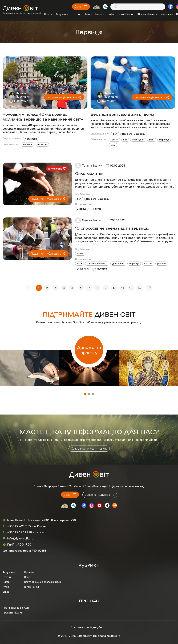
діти (79, 264)
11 (123, 288)
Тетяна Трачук (92, 166)
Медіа (100, 14)
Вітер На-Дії (31, 587)
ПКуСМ (48, 14)
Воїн (152, 140)
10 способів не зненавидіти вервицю (112, 228)
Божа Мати (83, 269)
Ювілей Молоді (147, 14)
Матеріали (167, 14)
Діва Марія (118, 264)
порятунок (138, 140)
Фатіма (148, 264)
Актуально (62, 14)
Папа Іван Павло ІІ (97, 264)
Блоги (89, 14)
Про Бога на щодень (134, 134)
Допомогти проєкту (89, 350)
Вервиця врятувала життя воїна (122, 114)
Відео (6, 592)
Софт (111, 14)
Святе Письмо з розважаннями (43, 582)
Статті (77, 14)
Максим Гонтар (92, 220)
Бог (125, 140)
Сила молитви (89, 173)
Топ (115, 134)
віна (113, 145)
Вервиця (28, 145)
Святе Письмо (126, 14)
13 (139, 288)
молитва (42, 145)
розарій (162, 264)
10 (114, 288)
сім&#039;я (101, 269)
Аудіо (6, 587)
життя (114, 140)
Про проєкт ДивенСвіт (16, 608)
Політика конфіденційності (89, 627)
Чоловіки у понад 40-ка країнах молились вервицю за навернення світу (43, 116)
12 (131, 288)
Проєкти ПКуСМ (12, 613)
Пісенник (29, 572)
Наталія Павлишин (23, 95)
